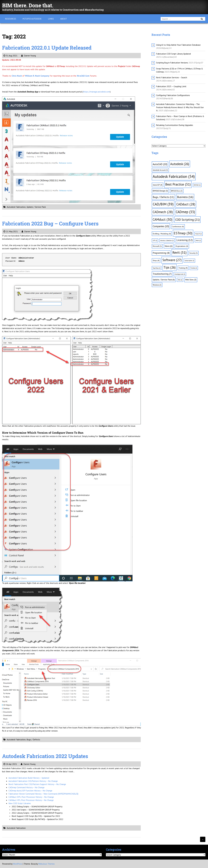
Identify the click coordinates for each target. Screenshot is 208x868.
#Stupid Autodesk (32, 19)
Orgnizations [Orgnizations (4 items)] (182, 246)
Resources (11, 19)
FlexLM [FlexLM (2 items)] (199, 234)
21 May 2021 (11, 231)
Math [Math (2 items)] (198, 240)
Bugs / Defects (33, 739)
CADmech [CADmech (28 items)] (163, 212)
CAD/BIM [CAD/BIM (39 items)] (163, 204)
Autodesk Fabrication (16, 207)
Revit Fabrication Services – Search (172, 77)
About (64, 19)
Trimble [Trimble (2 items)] (194, 268)
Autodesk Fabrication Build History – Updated (29, 778)
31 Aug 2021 (10, 56)
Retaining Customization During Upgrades (175, 125)
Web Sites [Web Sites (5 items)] (191, 280)
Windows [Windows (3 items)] (157, 285)
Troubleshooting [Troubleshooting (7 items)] (162, 274)
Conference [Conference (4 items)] (178, 227)
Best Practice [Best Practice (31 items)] (178, 184)
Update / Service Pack (36, 207)
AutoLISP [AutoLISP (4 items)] (158, 185)
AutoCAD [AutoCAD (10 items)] (160, 164)
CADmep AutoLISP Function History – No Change (30, 791)
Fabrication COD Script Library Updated (173, 54)
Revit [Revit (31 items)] (179, 252)
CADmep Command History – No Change (26, 787)
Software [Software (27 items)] (172, 260)
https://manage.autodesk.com (97, 92)
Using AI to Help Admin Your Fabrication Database (178, 45)
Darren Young (29, 56)
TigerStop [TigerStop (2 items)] (157, 268)
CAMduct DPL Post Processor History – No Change (31, 797)
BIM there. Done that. (29, 5)
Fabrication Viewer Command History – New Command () (43, 794)
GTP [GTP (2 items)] (155, 240)
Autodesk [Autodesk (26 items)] (180, 164)
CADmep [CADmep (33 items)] (185, 212)
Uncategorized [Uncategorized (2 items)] (180, 274)
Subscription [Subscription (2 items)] (189, 261)
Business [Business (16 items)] (185, 197)
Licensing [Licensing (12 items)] (185, 240)
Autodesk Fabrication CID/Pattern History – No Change (33, 781)
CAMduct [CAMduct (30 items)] (162, 219)
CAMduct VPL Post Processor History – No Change (31, 800)
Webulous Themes (46, 864)
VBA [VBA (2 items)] (180, 280)
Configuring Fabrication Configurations (173, 95)
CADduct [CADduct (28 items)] (186, 204)
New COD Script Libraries (20, 803)
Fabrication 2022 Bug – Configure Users (52, 223)
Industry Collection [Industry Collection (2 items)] (167, 240)
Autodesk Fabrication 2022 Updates (46, 756)
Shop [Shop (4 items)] (156, 260)
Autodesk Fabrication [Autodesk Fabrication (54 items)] (174, 176)
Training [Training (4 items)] (183, 268)
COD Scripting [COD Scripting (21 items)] (187, 219)
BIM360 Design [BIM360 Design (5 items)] (160, 191)
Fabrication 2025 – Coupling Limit (171, 86)
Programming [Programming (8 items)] (161, 253)
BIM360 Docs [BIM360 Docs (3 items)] (177, 191)
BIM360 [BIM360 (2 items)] (197, 185)
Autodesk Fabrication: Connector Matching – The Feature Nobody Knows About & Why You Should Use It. (180, 107)
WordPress (18, 864)
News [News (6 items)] (169, 246)
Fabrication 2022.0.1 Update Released (49, 48)
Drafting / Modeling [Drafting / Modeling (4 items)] (162, 234)
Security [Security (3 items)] (194, 253)
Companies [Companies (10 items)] (161, 226)
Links (51, 19)
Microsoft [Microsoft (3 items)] (157, 246)
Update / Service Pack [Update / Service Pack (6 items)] (164, 280)
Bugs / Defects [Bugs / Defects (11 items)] (163, 197)
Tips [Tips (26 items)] (170, 267)
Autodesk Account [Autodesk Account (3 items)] (160, 170)
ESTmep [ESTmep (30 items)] (183, 233)
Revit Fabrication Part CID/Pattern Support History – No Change (37, 784)
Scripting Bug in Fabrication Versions (172, 63)
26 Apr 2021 (10, 764)
